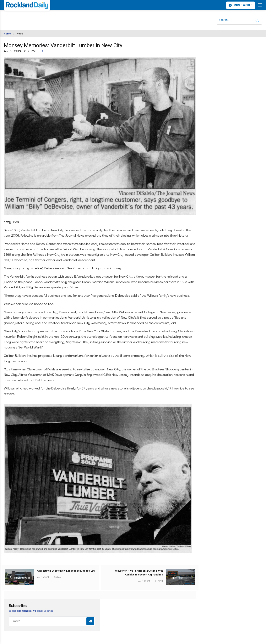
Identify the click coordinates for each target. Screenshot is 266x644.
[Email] (52, 621)
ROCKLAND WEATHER (38, 18)
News (20, 34)
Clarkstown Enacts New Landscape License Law (66, 571)
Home (7, 34)
